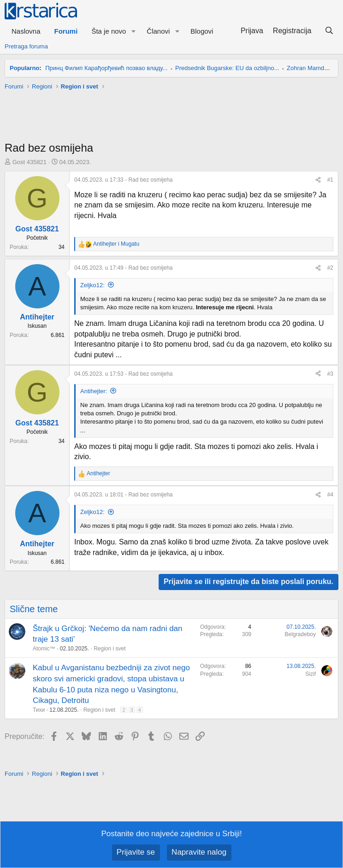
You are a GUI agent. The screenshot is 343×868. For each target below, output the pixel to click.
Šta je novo (109, 31)
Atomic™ (44, 649)
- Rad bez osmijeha (123, 180)
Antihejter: (94, 391)
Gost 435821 (30, 162)
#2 (330, 268)
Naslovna (26, 31)
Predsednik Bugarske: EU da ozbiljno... (227, 68)
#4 (330, 495)
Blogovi (202, 31)
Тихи (39, 710)
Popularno (24, 68)
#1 (330, 180)
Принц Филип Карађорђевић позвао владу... (106, 68)
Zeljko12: (92, 285)
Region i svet (109, 649)
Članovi (158, 31)
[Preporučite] (318, 180)
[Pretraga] (329, 31)
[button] (133, 31)
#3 (330, 374)
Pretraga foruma (26, 46)
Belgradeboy (300, 634)
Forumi (66, 31)
